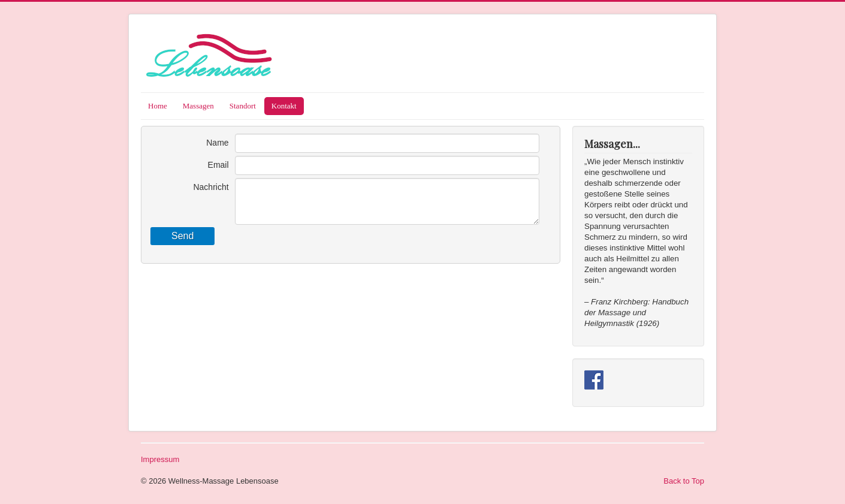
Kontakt (284, 106)
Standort (243, 106)
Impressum (160, 459)
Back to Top (684, 481)
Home (158, 106)
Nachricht (211, 187)
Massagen (198, 106)
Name (217, 143)
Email (218, 165)
